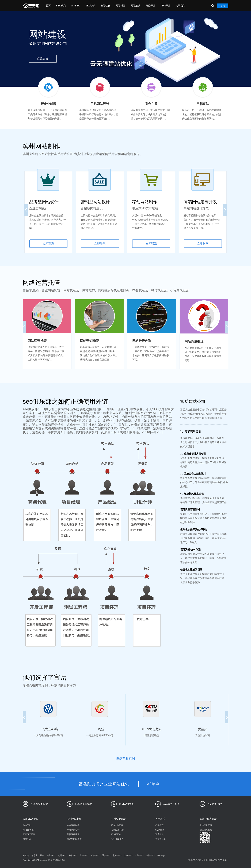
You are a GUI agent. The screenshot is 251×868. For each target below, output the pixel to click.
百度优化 (159, 834)
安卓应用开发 (117, 830)
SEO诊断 (90, 6)
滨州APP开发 (118, 819)
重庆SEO (106, 855)
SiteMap (161, 855)
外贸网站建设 (73, 834)
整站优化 (105, 6)
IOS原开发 (116, 834)
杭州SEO (62, 855)
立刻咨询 (153, 784)
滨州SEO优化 (30, 819)
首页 (48, 6)
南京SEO (73, 855)
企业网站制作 (73, 825)
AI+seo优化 (28, 830)
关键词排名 (161, 839)
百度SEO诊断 (29, 834)
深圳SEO (150, 855)
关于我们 (180, 6)
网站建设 (135, 6)
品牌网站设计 (73, 830)
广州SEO (139, 855)
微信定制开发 (206, 825)
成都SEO (51, 855)
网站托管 (120, 6)
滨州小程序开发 (208, 819)
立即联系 (48, 244)
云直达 (26, 855)
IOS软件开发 (117, 825)
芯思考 (35, 855)
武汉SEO (95, 855)
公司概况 (159, 825)
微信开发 (150, 6)
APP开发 (165, 6)
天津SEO (84, 855)
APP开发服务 (117, 839)
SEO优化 (61, 6)
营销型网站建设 (74, 839)
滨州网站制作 (74, 819)
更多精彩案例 (125, 758)
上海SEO (128, 855)
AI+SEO (76, 6)
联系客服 (43, 59)
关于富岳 (160, 819)
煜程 (42, 855)
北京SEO (117, 855)
